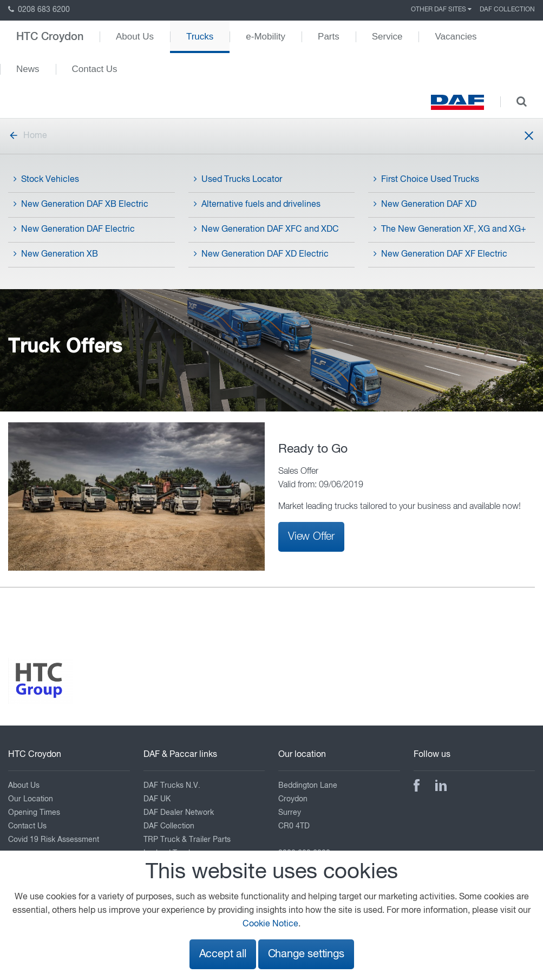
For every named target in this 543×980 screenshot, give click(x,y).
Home (28, 136)
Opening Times (34, 813)
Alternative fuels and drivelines (257, 204)
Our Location (31, 799)
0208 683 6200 (39, 10)
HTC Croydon (50, 37)
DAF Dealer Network (179, 813)
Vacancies (456, 37)
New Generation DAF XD (425, 204)
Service (387, 37)
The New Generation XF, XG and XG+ (450, 229)
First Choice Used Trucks (426, 179)
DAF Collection (507, 10)
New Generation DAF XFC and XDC (266, 229)
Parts (329, 37)
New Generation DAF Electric (74, 229)
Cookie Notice (270, 924)
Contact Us (95, 69)
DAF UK (157, 799)
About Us (135, 37)
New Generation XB (56, 254)
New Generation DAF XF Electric (440, 254)
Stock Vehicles (46, 179)
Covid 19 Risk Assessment (54, 840)
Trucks (200, 37)
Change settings (306, 954)
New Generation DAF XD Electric (261, 254)
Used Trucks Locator (238, 179)
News (28, 69)
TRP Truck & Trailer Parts (187, 840)
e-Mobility (266, 37)
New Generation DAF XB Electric (81, 204)
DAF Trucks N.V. (172, 786)
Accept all (223, 954)
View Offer (311, 537)
